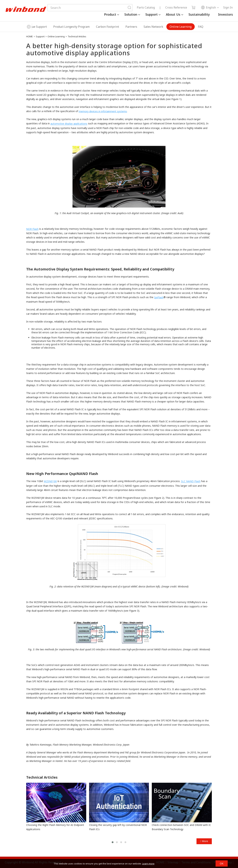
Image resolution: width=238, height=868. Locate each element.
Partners (131, 27)
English (208, 7)
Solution (131, 14)
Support (152, 14)
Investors (225, 14)
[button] (29, 27)
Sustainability (199, 14)
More (204, 841)
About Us (173, 14)
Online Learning (181, 27)
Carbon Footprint (108, 27)
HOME (29, 36)
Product (110, 14)
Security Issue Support (32, 27)
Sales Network (153, 27)
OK (222, 863)
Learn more (148, 864)
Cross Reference (176, 7)
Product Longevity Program (71, 27)
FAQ (201, 27)
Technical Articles (77, 36)
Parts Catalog (146, 7)
